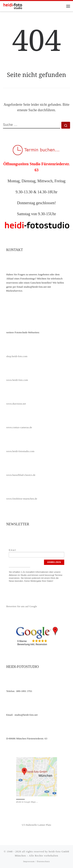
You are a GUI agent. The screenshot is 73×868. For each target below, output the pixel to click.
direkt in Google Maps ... (27, 802)
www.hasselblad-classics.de (21, 475)
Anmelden (54, 562)
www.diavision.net (16, 404)
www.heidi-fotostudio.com (20, 451)
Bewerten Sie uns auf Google (22, 606)
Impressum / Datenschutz (36, 861)
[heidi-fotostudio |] (13, 6)
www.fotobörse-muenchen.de (22, 499)
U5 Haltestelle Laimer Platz (36, 825)
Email (12, 550)
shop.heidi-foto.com (17, 356)
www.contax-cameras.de (19, 427)
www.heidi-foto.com (17, 380)
